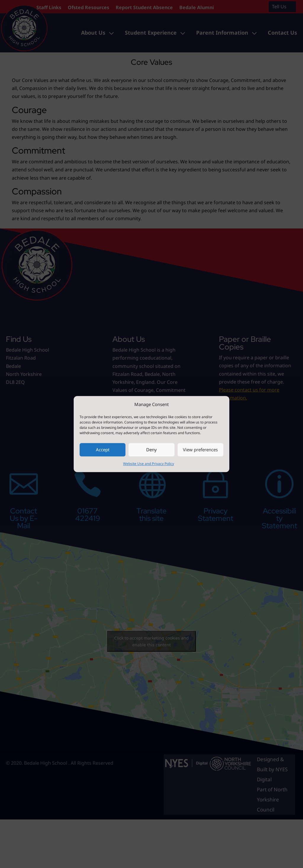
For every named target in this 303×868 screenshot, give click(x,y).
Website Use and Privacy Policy (149, 464)
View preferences (200, 450)
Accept (103, 450)
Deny (151, 450)
